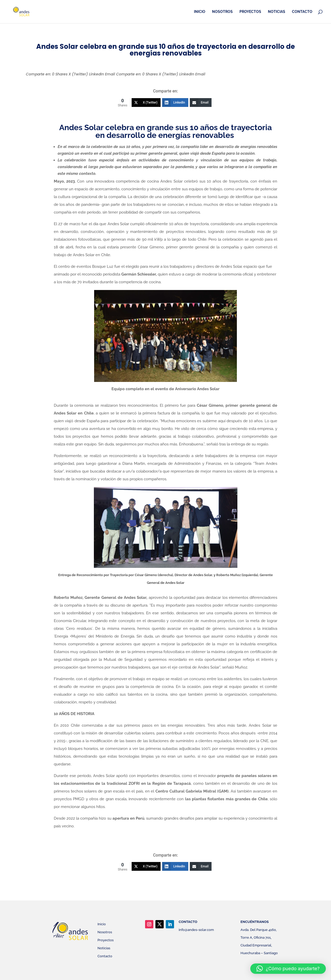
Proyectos (250, 12)
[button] (288, 969)
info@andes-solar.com (196, 930)
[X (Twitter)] (146, 103)
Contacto (302, 12)
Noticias (277, 12)
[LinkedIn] (175, 103)
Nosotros (222, 12)
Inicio (200, 12)
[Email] (201, 103)
